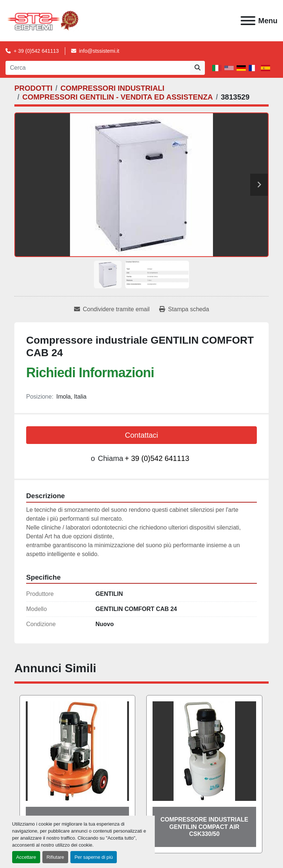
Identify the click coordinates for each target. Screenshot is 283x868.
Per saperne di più (94, 857)
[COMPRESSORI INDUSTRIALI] (112, 88)
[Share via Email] (112, 309)
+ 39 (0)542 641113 (36, 51)
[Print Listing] (184, 309)
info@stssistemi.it (99, 51)
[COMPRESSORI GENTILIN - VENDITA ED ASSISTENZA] (118, 97)
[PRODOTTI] (33, 88)
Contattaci (141, 435)
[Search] (98, 68)
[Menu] (248, 21)
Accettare (26, 857)
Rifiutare (55, 857)
